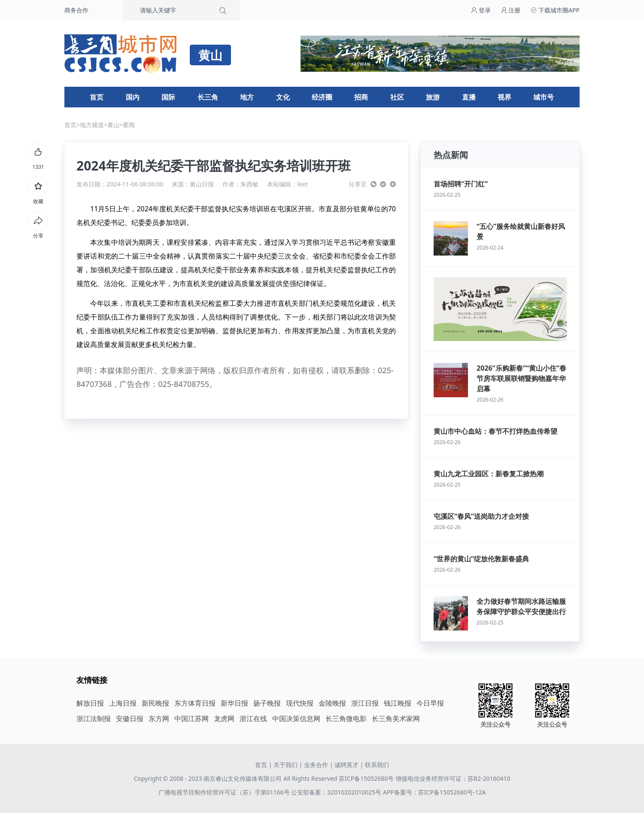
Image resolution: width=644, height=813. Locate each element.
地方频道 (92, 125)
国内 (133, 97)
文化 (283, 97)
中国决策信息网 (296, 719)
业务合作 (316, 765)
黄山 (113, 125)
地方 (247, 97)
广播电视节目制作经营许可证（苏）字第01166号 (225, 792)
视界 (504, 97)
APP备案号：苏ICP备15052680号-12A (434, 792)
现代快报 (300, 703)
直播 (469, 97)
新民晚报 (155, 703)
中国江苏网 (191, 719)
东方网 (159, 719)
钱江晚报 (398, 703)
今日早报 (430, 703)
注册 (511, 10)
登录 (481, 10)
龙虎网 (224, 719)
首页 (97, 97)
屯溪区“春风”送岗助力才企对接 (481, 516)
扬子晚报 (267, 703)
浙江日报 (365, 703)
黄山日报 (202, 184)
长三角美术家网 (396, 719)
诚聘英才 (346, 765)
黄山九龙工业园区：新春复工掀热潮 (489, 474)
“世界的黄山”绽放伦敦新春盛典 (481, 559)
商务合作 (76, 10)
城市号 (544, 97)
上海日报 (123, 703)
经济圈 (322, 97)
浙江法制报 (94, 719)
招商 (361, 97)
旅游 (433, 97)
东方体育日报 (195, 703)
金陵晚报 (332, 703)
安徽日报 (130, 719)
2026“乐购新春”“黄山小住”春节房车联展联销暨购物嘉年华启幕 (521, 378)
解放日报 (90, 703)
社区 (397, 97)
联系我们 (377, 765)
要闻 (129, 125)
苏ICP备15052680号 (366, 778)
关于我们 (286, 765)
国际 (168, 97)
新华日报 (234, 703)
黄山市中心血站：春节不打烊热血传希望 (495, 431)
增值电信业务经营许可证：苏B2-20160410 (453, 778)
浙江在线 (253, 719)
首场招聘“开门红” (461, 184)
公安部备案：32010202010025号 (337, 792)
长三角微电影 (346, 719)
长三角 (208, 97)
